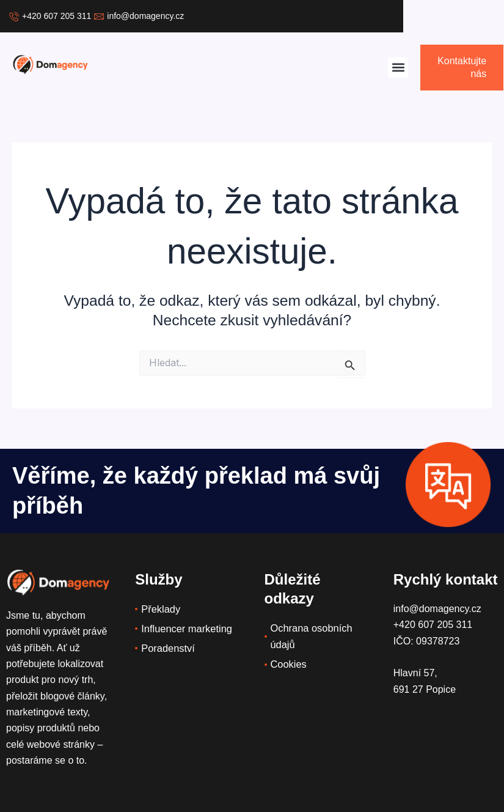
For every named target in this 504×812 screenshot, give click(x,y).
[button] (398, 68)
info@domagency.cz (437, 609)
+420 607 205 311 (433, 625)
